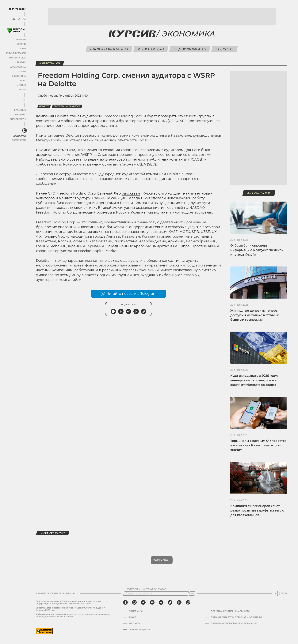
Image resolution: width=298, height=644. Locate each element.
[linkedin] (179, 602)
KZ (24, 19)
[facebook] (125, 602)
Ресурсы (224, 49)
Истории (21, 44)
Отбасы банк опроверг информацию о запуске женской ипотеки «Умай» (257, 250)
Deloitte (44, 106)
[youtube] (152, 602)
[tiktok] (170, 602)
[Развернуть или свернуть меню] (24, 100)
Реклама (20, 115)
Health (22, 71)
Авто (23, 49)
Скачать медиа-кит (140, 630)
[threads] (188, 602)
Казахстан (19, 136)
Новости (21, 40)
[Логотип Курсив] (17, 9)
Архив (22, 90)
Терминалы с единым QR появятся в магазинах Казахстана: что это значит (258, 445)
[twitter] (143, 602)
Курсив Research (16, 53)
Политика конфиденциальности (230, 611)
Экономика (19, 76)
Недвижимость (190, 49)
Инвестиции (151, 49)
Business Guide (17, 58)
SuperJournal (18, 67)
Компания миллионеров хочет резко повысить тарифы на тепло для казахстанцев (257, 510)
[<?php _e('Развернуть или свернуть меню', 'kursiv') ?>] (25, 131)
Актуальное (259, 193)
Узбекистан (19, 140)
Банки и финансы (109, 49)
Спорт (22, 81)
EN (19, 19)
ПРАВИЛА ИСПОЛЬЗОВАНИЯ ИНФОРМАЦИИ (234, 624)
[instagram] (134, 602)
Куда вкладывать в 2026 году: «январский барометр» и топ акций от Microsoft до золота (254, 380)
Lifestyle (21, 62)
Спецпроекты (18, 119)
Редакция (20, 110)
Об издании (136, 611)
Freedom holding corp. (67, 106)
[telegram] (161, 602)
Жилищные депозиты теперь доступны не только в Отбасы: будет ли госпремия (255, 315)
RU (14, 19)
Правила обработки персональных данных (237, 617)
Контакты (135, 624)
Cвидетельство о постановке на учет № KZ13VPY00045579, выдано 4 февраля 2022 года (71, 609)
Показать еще (162, 560)
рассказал (131, 193)
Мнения (21, 85)
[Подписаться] (192, 594)
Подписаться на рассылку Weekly (146, 589)
